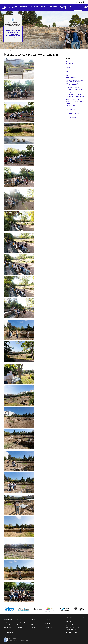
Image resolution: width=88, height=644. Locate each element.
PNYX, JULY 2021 (69, 64)
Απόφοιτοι (20, 630)
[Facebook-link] (77, 2)
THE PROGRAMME (13, 7)
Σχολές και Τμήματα (22, 622)
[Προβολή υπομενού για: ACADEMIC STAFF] (47, 7)
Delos (32, 625)
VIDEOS (67, 61)
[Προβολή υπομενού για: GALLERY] (81, 7)
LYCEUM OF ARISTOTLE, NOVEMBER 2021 (74, 71)
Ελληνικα (61, 2)
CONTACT (70, 7)
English (56, 2)
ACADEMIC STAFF (44, 7)
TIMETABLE (53, 7)
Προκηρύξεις (48, 619)
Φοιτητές (19, 627)
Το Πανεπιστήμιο (8, 619)
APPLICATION (34, 7)
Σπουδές (19, 619)
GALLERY (78, 7)
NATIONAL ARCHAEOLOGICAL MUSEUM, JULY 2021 (75, 67)
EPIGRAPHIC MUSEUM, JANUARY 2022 (74, 90)
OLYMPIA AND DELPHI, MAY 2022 (73, 99)
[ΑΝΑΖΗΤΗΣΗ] (70, 2)
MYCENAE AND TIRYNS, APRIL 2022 (74, 94)
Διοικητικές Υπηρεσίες (9, 622)
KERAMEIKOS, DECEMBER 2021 (73, 87)
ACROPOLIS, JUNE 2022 (71, 106)
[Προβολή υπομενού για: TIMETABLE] (57, 7)
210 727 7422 (72, 628)
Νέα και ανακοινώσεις (9, 632)
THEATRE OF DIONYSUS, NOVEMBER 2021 (74, 75)
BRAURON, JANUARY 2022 (72, 92)
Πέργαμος (33, 627)
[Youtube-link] (79, 2)
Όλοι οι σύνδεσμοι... (50, 630)
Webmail (33, 619)
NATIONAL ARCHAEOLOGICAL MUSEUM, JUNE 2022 (75, 102)
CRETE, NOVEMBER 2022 (71, 117)
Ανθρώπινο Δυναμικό (9, 625)
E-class (33, 622)
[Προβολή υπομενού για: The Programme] (17, 7)
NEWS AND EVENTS (4, 8)
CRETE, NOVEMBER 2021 (71, 78)
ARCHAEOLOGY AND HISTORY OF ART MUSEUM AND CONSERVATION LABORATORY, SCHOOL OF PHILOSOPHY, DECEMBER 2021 (74, 83)
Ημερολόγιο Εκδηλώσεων (48, 623)
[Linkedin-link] (84, 2)
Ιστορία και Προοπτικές (9, 630)
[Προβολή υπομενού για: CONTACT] (73, 7)
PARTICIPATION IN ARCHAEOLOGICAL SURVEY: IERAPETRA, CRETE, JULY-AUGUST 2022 (74, 109)
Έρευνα (19, 625)
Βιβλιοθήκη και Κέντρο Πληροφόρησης (50, 627)
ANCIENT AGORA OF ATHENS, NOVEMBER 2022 (72, 114)
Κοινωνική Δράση (8, 627)
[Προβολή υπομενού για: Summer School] (65, 7)
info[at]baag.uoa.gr (75, 629)
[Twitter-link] (82, 2)
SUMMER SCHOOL (61, 7)
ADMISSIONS (23, 7)
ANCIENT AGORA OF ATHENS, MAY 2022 (75, 97)
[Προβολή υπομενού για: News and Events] (7, 7)
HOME (5, 50)
